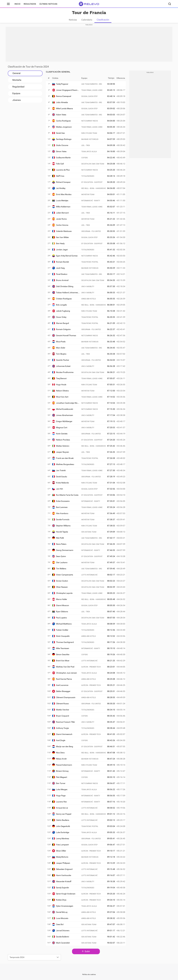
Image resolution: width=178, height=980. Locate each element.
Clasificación (103, 20)
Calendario (87, 20)
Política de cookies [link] (89, 974)
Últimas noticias (48, 4)
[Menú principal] (8, 4)
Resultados (30, 4)
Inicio (17, 4)
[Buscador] (170, 4)
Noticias (73, 20)
